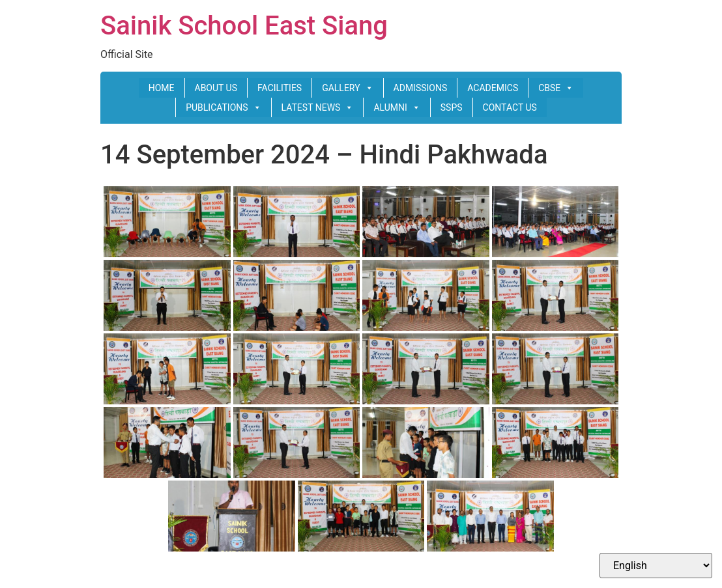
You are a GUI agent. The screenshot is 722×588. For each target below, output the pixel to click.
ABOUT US (216, 88)
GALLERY (347, 88)
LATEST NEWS (318, 107)
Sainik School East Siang (244, 26)
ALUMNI (397, 107)
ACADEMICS (493, 88)
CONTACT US (510, 107)
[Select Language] (656, 566)
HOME (162, 88)
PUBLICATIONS (223, 107)
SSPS (452, 107)
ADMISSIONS (421, 88)
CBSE (556, 88)
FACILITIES (280, 88)
